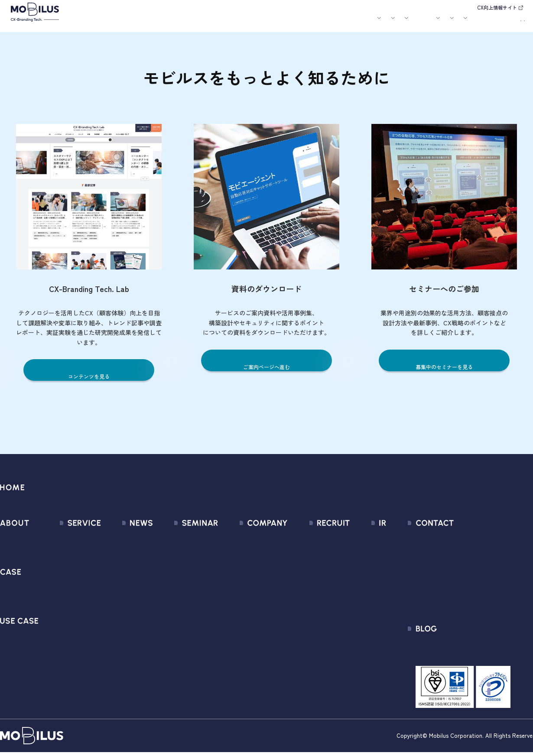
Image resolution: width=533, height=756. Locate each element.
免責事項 (356, 632)
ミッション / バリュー (248, 586)
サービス (163, 23)
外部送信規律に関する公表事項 (481, 601)
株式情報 (356, 570)
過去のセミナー (179, 554)
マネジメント (235, 554)
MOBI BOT (63, 601)
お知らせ (271, 23)
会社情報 (228, 539)
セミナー (296, 23)
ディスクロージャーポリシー (385, 617)
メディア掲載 (116, 570)
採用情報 (388, 23)
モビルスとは (133, 23)
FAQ (349, 601)
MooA (57, 570)
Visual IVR (62, 648)
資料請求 (508, 22)
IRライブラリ (362, 554)
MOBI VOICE (65, 617)
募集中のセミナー (182, 539)
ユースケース (234, 23)
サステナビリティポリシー (254, 648)
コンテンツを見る (89, 376)
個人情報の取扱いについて (254, 601)
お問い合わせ (466, 22)
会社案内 (356, 23)
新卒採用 (313, 539)
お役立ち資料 (326, 23)
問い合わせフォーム (464, 539)
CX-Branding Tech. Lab (468, 651)
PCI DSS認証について (247, 632)
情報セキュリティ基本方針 (254, 617)
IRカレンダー (362, 586)
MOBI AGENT (67, 586)
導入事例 (196, 23)
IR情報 (419, 23)
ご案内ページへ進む (267, 366)
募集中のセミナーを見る (444, 366)
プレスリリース (119, 554)
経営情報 (356, 539)
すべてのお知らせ (123, 539)
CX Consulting (69, 554)
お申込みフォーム (461, 554)
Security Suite (69, 664)
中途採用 (313, 554)
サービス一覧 (68, 539)
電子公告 (356, 648)
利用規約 (448, 570)
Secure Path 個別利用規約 (473, 586)
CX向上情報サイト (497, 7)
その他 (106, 586)
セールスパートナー (245, 570)
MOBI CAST (65, 632)
